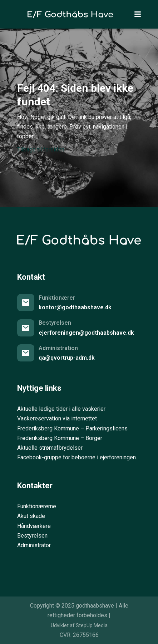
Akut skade (31, 516)
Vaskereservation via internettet (57, 418)
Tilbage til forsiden (41, 149)
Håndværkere (34, 526)
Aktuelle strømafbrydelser (50, 448)
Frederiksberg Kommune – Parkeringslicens (72, 428)
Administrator (34, 545)
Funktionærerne (37, 506)
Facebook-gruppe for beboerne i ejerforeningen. (77, 457)
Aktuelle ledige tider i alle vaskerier (61, 409)
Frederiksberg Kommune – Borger (60, 438)
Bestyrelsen (32, 536)
